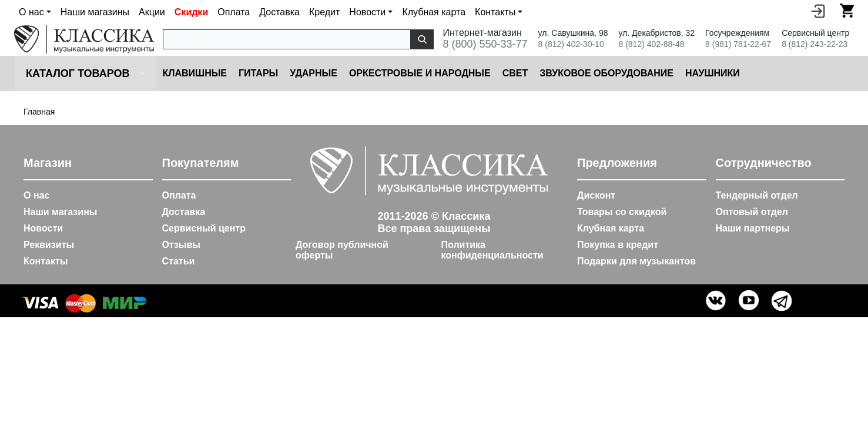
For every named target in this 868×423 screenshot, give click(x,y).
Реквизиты (49, 245)
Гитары (258, 73)
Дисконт (596, 195)
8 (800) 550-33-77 (485, 44)
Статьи (179, 261)
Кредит (324, 12)
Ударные (314, 73)
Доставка (279, 12)
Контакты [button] (495, 12)
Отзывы (181, 245)
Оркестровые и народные (420, 73)
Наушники (713, 73)
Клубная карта (434, 12)
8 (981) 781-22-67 (738, 44)
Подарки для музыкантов (636, 261)
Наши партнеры (753, 228)
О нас (36, 195)
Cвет (515, 73)
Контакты (46, 261)
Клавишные (195, 73)
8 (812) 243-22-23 (815, 44)
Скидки (191, 12)
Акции (152, 12)
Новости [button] (367, 12)
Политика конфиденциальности (492, 250)
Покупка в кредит (618, 245)
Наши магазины (95, 12)
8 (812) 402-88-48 (651, 44)
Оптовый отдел (752, 212)
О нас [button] (31, 12)
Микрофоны (784, 73)
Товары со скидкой (622, 212)
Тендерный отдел (757, 195)
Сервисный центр (204, 228)
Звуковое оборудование (606, 73)
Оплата (234, 12)
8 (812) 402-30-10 (571, 44)
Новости (43, 228)
